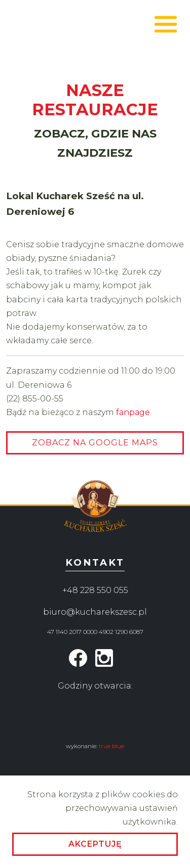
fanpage (133, 412)
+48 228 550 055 (95, 590)
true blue (111, 746)
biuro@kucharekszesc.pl (95, 612)
